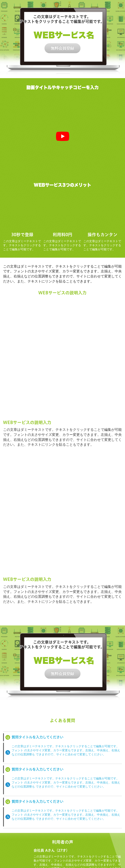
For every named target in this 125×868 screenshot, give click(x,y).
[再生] (63, 136)
